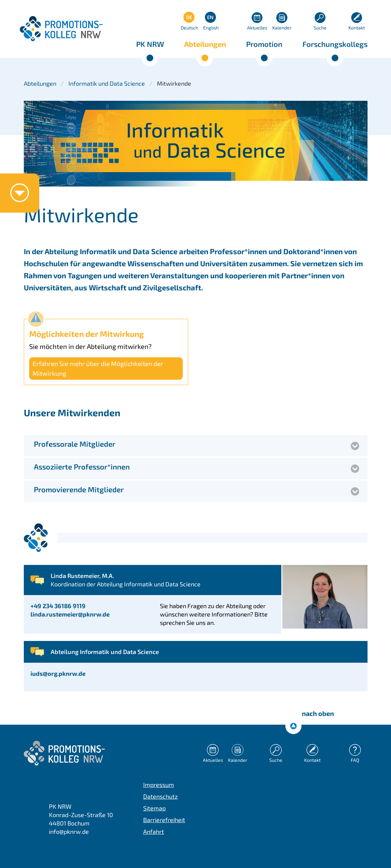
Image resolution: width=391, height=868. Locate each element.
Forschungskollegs (335, 44)
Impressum (159, 785)
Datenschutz (160, 796)
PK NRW (150, 44)
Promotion (264, 44)
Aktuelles (257, 28)
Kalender (282, 28)
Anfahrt (154, 831)
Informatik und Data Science (107, 83)
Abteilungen (205, 44)
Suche (320, 28)
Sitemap (154, 808)
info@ (69, 831)
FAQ (355, 760)
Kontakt (357, 28)
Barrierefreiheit (164, 820)
